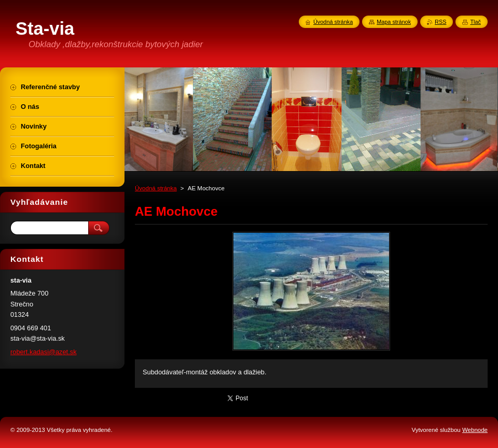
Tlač (475, 22)
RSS (440, 22)
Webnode (475, 430)
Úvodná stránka (156, 188)
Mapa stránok (394, 22)
